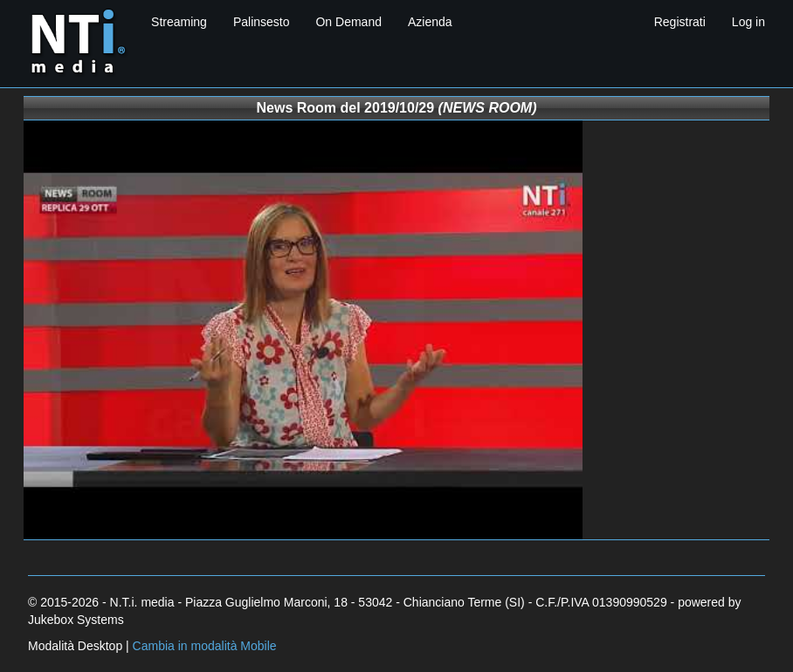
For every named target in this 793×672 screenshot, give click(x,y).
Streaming (179, 22)
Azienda (430, 22)
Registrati (680, 22)
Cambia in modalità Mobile (205, 646)
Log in (748, 22)
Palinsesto (262, 22)
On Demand (348, 22)
